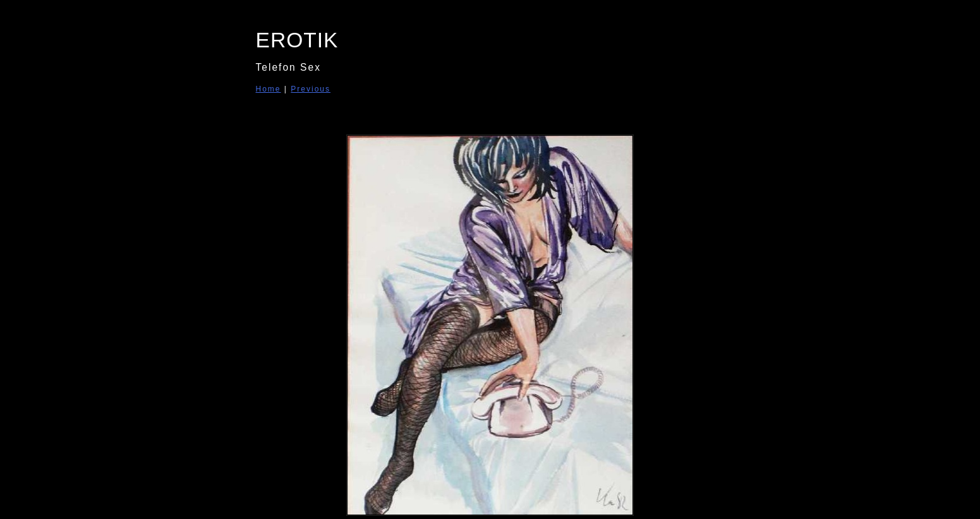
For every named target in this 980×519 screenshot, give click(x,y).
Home (269, 89)
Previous (311, 89)
